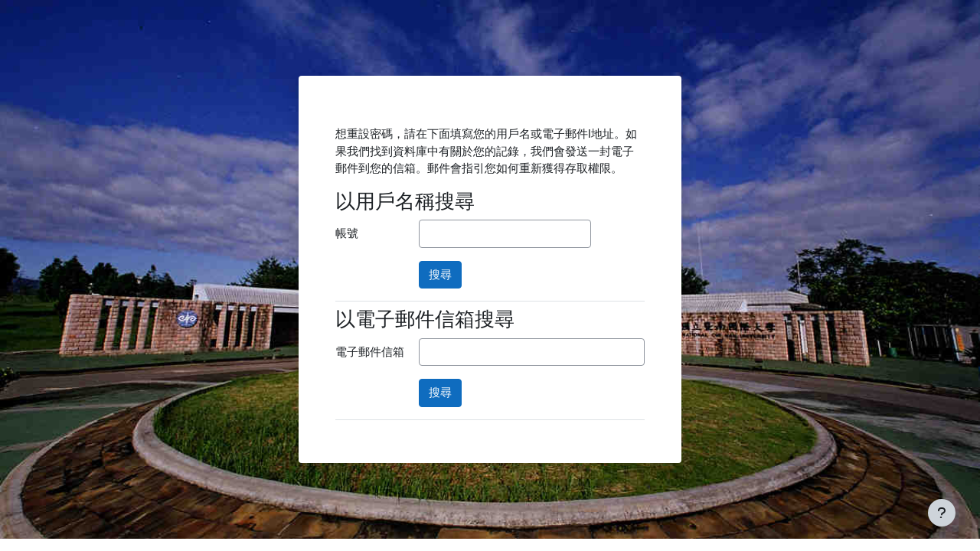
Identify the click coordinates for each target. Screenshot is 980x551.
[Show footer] (942, 513)
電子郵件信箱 (370, 352)
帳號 (347, 233)
